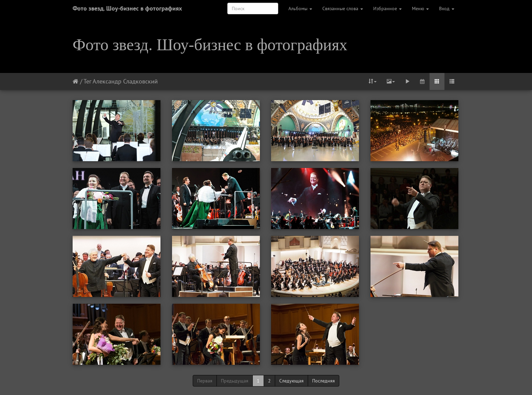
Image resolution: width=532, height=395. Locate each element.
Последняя (324, 381)
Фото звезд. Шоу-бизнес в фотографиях (127, 8)
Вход (447, 8)
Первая (205, 381)
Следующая (291, 381)
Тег (87, 81)
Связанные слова (343, 8)
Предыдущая (235, 381)
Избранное (387, 8)
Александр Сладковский (125, 81)
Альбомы (300, 8)
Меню (420, 8)
